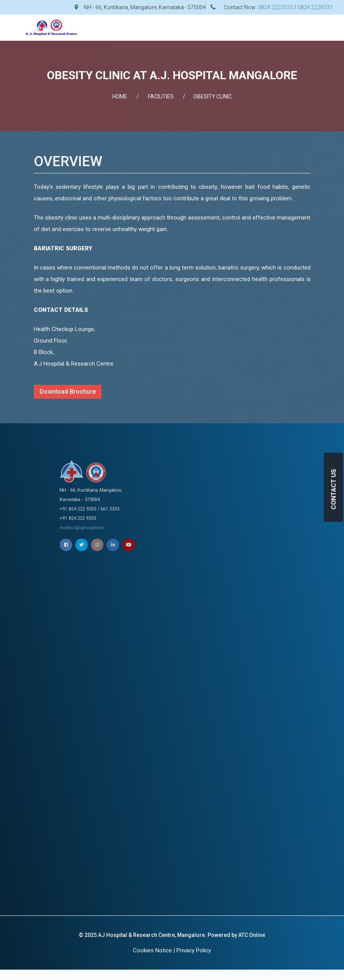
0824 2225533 (275, 7)
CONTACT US (334, 489)
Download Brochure (68, 392)
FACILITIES (161, 97)
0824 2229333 (315, 7)
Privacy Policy (194, 950)
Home (120, 97)
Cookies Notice (152, 950)
